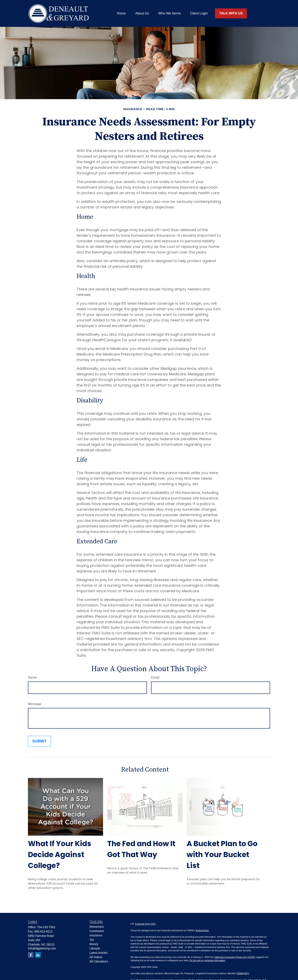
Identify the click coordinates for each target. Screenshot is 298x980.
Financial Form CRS (145, 924)
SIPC (247, 973)
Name (32, 677)
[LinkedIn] (38, 955)
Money (94, 944)
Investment (97, 931)
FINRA (240, 973)
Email (155, 677)
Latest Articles (99, 953)
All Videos (96, 957)
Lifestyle (95, 948)
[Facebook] (31, 955)
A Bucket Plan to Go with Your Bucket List (222, 855)
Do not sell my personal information (207, 960)
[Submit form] (39, 741)
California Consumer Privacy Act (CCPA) (234, 957)
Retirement (97, 927)
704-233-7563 (46, 927)
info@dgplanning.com (42, 948)
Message (35, 704)
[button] (121, 14)
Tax (92, 940)
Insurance (96, 935)
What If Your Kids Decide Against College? (60, 855)
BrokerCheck (202, 930)
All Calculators (99, 961)
